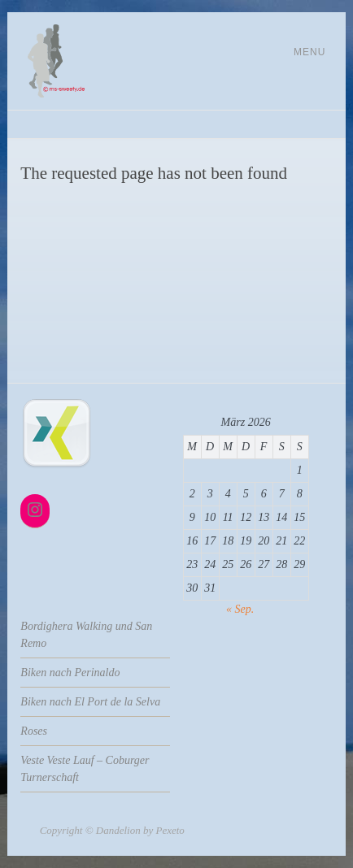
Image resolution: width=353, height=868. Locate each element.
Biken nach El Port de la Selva (90, 702)
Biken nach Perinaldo (70, 673)
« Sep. (240, 609)
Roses (34, 731)
